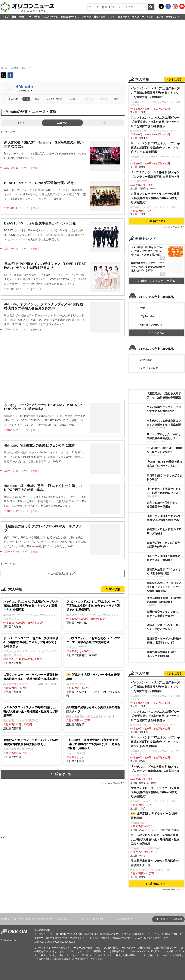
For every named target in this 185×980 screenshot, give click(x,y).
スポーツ (86, 17)
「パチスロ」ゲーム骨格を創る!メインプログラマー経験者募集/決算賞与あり (155, 174)
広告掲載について (43, 919)
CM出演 (104, 99)
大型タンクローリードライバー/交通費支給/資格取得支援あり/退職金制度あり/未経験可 (155, 198)
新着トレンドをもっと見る (156, 281)
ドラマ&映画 (33, 17)
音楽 (22, 17)
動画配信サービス (70, 17)
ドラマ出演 (88, 99)
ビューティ (124, 17)
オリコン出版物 (22, 919)
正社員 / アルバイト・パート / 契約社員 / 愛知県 (94, 685)
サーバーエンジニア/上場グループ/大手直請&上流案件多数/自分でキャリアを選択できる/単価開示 (156, 148)
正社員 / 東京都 (31, 718)
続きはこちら (65, 774)
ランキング (148, 17)
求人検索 (114, 589)
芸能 (14, 17)
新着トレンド (173, 17)
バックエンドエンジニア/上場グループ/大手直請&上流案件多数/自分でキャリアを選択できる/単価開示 (156, 93)
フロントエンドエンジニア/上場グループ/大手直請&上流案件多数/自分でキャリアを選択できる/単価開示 (155, 122)
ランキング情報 (54, 99)
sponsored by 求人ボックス (113, 783)
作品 (37, 99)
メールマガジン (83, 919)
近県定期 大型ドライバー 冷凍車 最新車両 (154, 816)
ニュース (62, 123)
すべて (21, 123)
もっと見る (156, 333)
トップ (5, 17)
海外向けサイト (103, 919)
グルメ (112, 17)
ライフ (136, 17)
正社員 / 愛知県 (31, 651)
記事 (26, 99)
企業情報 (177, 919)
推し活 (160, 17)
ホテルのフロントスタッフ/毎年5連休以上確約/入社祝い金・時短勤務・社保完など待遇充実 (155, 839)
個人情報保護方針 (125, 919)
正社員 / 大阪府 (31, 614)
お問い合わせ (64, 919)
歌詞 (116, 99)
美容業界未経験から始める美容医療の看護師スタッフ (155, 863)
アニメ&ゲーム (50, 17)
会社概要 (5, 919)
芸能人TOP (12, 99)
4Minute (25, 86)
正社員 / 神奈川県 (94, 612)
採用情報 (163, 919)
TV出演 (72, 99)
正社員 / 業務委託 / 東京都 (94, 646)
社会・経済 (100, 17)
